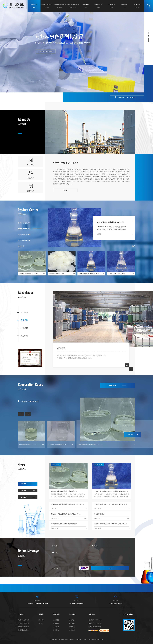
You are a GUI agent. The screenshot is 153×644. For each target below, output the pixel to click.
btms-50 (41, 620)
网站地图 (91, 620)
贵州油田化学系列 (24, 235)
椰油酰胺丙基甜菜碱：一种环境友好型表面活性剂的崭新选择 (112, 504)
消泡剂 (41, 623)
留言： (90, 557)
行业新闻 (24, 490)
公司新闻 (24, 484)
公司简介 (72, 620)
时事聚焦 (56, 630)
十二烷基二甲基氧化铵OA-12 (57, 444)
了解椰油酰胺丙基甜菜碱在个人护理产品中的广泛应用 (110, 524)
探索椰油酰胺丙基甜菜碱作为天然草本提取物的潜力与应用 (112, 491)
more (99, 234)
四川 (101, 623)
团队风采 (72, 627)
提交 (110, 568)
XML (100, 620)
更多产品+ (22, 246)
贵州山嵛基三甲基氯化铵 (56, 274)
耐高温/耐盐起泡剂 (25, 444)
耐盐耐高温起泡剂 (100, 514)
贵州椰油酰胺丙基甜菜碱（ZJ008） (111, 222)
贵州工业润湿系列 (24, 223)
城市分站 (91, 623)
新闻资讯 (22, 469)
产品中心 (22, 214)
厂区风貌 (72, 623)
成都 (97, 623)
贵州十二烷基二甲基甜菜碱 (116, 274)
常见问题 (24, 497)
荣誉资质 (72, 630)
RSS (97, 620)
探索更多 (130, 435)
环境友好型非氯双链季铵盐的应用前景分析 (64, 491)
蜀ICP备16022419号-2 (96, 639)
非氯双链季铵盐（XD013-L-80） (87, 444)
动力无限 (98, 627)
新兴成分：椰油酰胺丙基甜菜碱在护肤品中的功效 (66, 514)
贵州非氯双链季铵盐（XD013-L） (29, 274)
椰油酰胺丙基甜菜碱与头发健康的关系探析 (64, 524)
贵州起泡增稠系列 (24, 229)
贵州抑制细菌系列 (24, 240)
